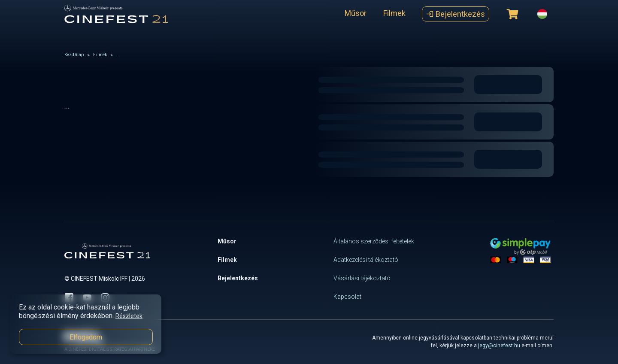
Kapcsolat (347, 297)
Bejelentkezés (456, 14)
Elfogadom (86, 337)
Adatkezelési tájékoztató (366, 260)
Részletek (129, 316)
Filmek (394, 13)
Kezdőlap (74, 55)
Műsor (356, 13)
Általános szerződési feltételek (374, 241)
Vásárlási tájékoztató (362, 278)
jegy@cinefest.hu (499, 346)
